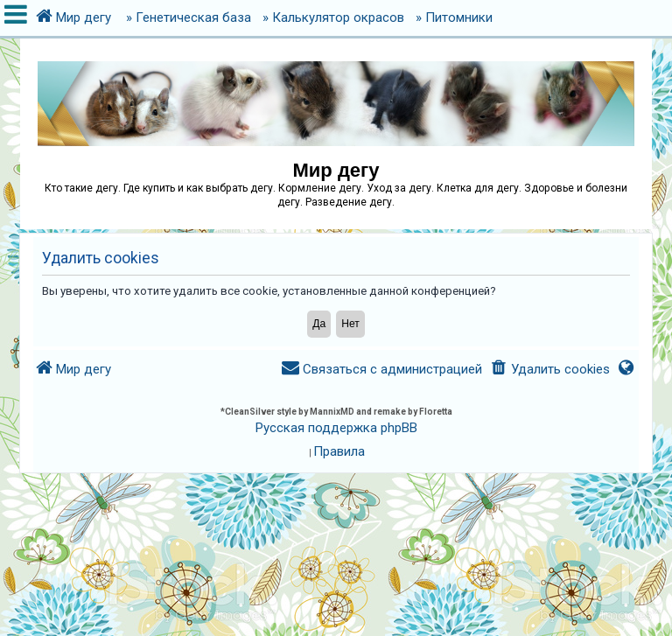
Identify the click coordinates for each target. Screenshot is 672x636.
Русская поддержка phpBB (336, 428)
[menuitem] (549, 370)
